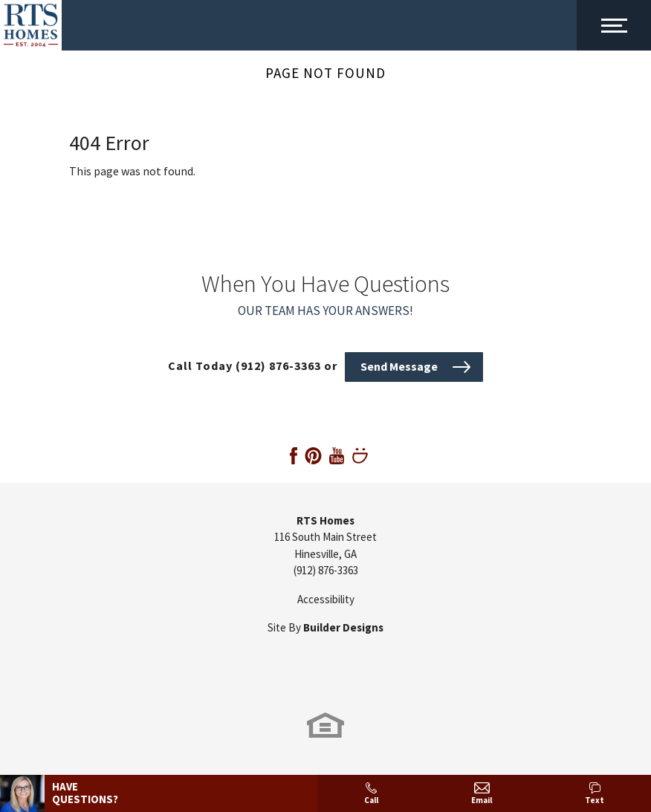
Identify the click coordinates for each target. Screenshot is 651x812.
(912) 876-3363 (326, 570)
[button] (414, 366)
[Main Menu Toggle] (614, 25)
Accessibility (326, 599)
